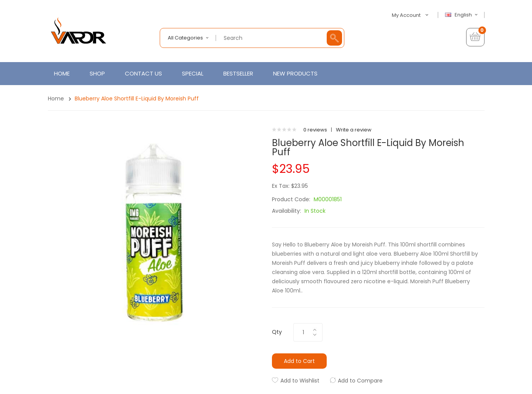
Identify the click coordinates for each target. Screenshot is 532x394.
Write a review (354, 130)
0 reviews (315, 130)
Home (56, 98)
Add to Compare (360, 381)
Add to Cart (299, 361)
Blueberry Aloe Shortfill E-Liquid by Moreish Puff (137, 98)
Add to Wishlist (300, 381)
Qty (277, 332)
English (462, 15)
